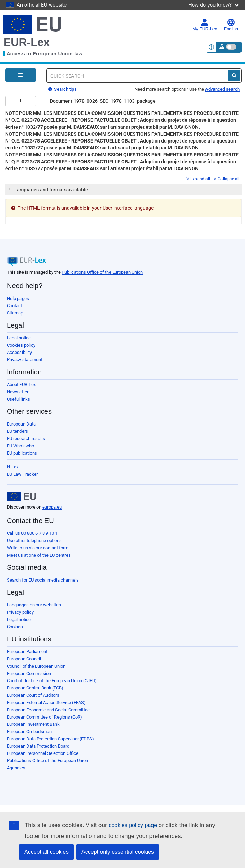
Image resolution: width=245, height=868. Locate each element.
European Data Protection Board (38, 746)
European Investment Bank (33, 724)
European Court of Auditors (33, 695)
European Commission (29, 673)
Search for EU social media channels (43, 580)
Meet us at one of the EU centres (39, 555)
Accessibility (19, 352)
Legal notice (19, 338)
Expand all (198, 179)
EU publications (22, 453)
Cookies (15, 627)
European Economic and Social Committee (48, 710)
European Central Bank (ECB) (35, 688)
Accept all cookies (46, 852)
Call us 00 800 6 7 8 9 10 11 (33, 533)
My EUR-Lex (205, 25)
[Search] (234, 75)
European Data (21, 424)
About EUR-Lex (21, 385)
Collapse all (227, 179)
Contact (15, 306)
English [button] (231, 25)
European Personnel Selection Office (43, 753)
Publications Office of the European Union (102, 272)
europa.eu (52, 507)
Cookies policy (21, 345)
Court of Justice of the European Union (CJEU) (52, 681)
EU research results (26, 438)
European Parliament (27, 652)
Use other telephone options (34, 541)
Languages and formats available (48, 189)
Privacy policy (20, 612)
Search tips (62, 89)
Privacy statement (25, 360)
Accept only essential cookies (118, 852)
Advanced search (222, 89)
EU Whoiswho (20, 446)
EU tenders (17, 431)
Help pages (18, 298)
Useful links (19, 399)
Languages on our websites (34, 605)
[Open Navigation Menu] (21, 75)
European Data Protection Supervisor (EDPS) (50, 739)
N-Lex (13, 467)
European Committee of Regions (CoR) (45, 717)
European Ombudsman (29, 732)
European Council (24, 659)
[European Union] (21, 496)
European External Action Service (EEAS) (46, 702)
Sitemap (15, 313)
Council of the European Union (36, 666)
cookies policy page (133, 825)
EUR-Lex (27, 42)
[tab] (123, 190)
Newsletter (18, 392)
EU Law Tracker (22, 474)
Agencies (16, 768)
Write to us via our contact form (38, 548)
